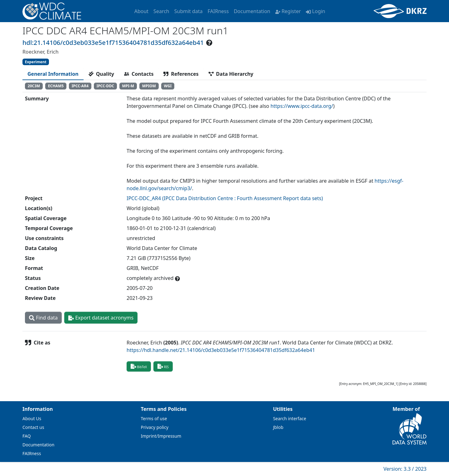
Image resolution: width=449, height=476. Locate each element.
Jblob (278, 427)
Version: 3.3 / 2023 (405, 469)
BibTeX (139, 366)
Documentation (252, 11)
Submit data (188, 11)
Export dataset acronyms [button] (101, 318)
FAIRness (218, 11)
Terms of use (154, 418)
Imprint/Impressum (161, 436)
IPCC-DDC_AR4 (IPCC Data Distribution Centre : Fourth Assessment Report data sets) (225, 198)
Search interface (290, 418)
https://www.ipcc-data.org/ (302, 106)
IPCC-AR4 (80, 86)
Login (316, 11)
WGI (168, 86)
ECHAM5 (56, 86)
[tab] (53, 74)
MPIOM (149, 86)
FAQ (27, 436)
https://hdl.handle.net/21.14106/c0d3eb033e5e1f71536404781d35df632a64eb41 (221, 350)
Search (161, 11)
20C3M (34, 86)
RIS (163, 366)
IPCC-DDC (105, 86)
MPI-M (128, 86)
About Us (32, 418)
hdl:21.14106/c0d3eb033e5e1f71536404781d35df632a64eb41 (113, 43)
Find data (43, 318)
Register (288, 11)
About (141, 11)
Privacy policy (155, 427)
